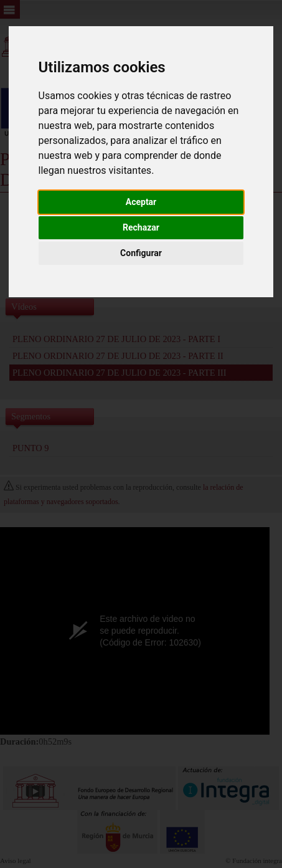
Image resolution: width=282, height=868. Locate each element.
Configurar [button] (141, 253)
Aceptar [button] (141, 202)
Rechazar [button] (141, 227)
